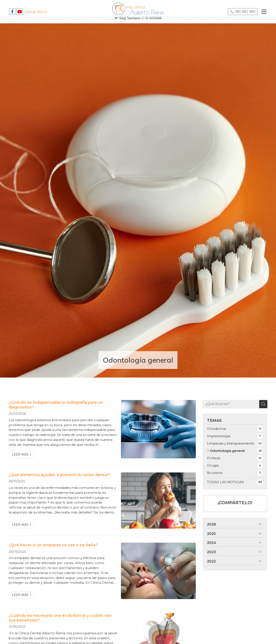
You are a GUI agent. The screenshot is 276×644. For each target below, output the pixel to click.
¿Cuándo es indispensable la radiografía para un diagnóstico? (56, 405)
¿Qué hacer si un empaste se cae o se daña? (53, 545)
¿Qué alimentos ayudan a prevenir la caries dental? (59, 475)
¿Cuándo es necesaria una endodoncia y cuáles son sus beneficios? (60, 618)
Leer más (20, 454)
